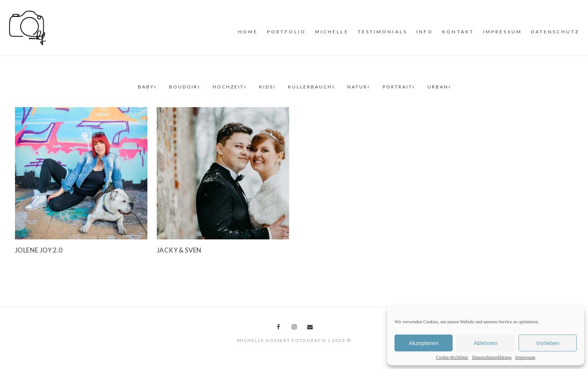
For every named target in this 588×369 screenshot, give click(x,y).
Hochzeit (229, 87)
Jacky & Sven (179, 250)
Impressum (525, 357)
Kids (267, 87)
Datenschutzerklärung (492, 357)
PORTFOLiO (286, 32)
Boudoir (184, 87)
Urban (439, 87)
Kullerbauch (311, 87)
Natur (358, 87)
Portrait (398, 87)
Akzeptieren (424, 343)
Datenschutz (555, 32)
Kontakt (458, 32)
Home (248, 32)
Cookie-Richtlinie (452, 357)
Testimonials (382, 32)
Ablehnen (485, 343)
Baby (147, 87)
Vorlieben (548, 343)
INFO (425, 32)
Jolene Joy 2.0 (39, 250)
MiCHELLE (332, 32)
